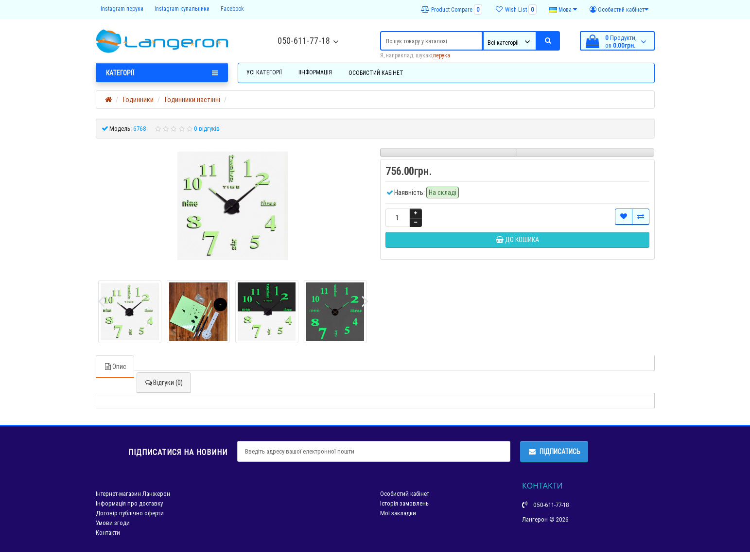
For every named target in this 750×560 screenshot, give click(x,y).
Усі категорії (264, 72)
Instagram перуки (122, 9)
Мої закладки (398, 513)
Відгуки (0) (164, 383)
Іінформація (315, 72)
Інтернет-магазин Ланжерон (133, 494)
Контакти (108, 533)
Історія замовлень (404, 503)
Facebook (232, 9)
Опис (115, 367)
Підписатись (554, 452)
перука (442, 55)
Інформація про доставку (129, 503)
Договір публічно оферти (130, 513)
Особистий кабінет (376, 73)
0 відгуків (207, 129)
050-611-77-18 (304, 41)
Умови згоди (113, 523)
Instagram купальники (182, 9)
